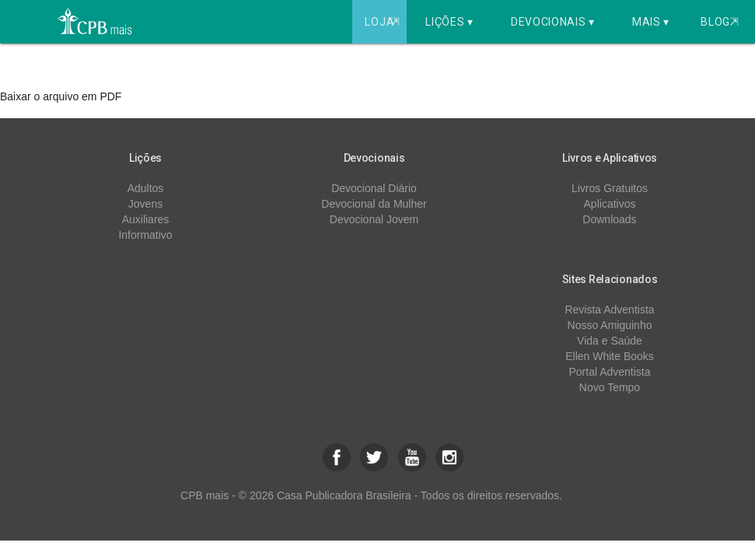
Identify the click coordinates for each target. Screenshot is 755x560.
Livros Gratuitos (610, 188)
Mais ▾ (651, 22)
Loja (384, 22)
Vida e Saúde (610, 341)
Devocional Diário (374, 188)
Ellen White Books (610, 356)
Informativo (145, 235)
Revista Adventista (609, 310)
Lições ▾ (449, 22)
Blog (720, 22)
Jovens (145, 204)
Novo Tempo (610, 387)
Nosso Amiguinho (610, 325)
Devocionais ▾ (553, 22)
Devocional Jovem (374, 219)
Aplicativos (610, 204)
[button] (337, 457)
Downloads (609, 219)
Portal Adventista (609, 372)
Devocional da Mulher (374, 204)
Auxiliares (146, 219)
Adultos (146, 188)
